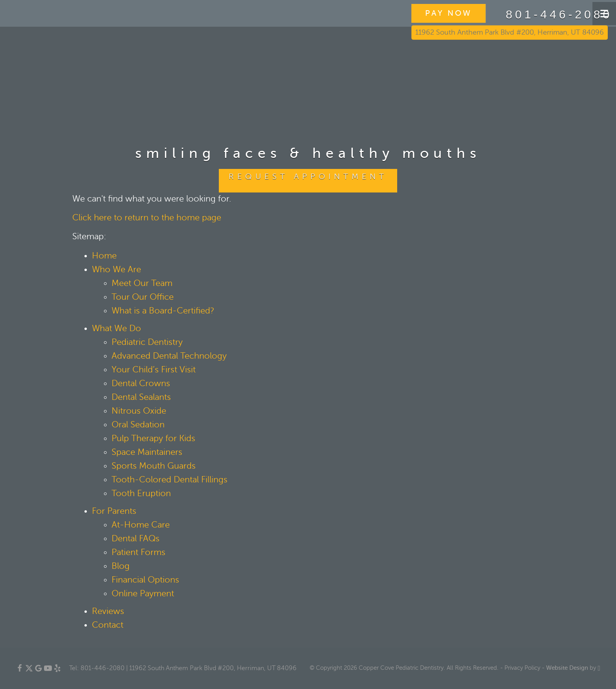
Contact (108, 625)
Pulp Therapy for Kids (153, 438)
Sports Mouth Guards (154, 466)
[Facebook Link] (20, 670)
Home (104, 256)
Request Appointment (308, 177)
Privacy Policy (522, 668)
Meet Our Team (142, 283)
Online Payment (143, 594)
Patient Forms (138, 552)
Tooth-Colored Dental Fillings (170, 480)
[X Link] (29, 670)
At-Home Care (141, 525)
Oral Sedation (138, 425)
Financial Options (145, 580)
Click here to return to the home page (147, 218)
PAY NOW (429, 13)
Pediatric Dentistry (147, 342)
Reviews (108, 611)
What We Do (116, 328)
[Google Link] (38, 670)
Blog (121, 566)
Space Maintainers (147, 452)
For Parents (114, 511)
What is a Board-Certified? (163, 311)
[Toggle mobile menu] (604, 14)
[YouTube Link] (48, 670)
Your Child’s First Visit (154, 370)
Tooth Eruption (141, 493)
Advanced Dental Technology (169, 356)
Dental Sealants (141, 397)
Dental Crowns (141, 383)
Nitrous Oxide (139, 411)
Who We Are (116, 269)
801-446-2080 (536, 15)
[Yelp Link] (57, 670)
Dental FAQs (136, 539)
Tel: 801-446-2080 (97, 668)
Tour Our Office (143, 297)
